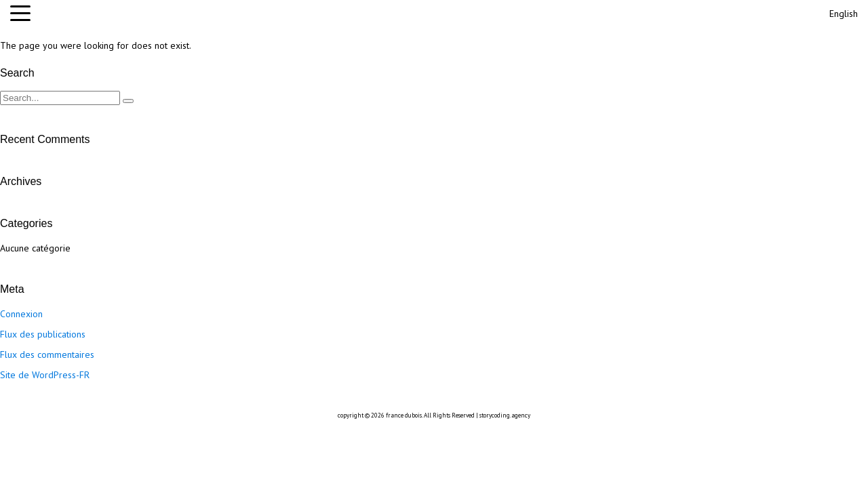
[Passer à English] (842, 12)
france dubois (404, 415)
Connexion (21, 314)
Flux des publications (43, 334)
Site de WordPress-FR (45, 375)
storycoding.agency (505, 415)
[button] (24, 14)
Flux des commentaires (47, 354)
